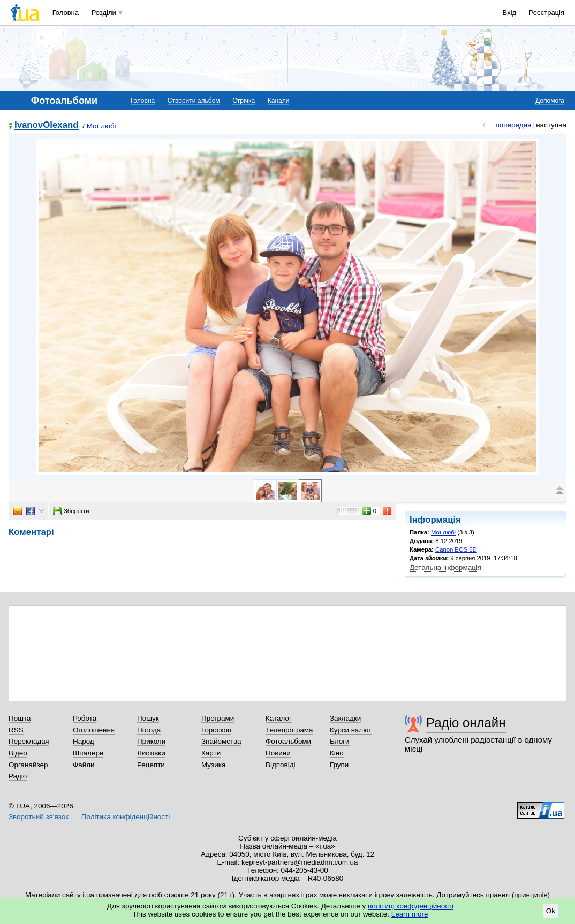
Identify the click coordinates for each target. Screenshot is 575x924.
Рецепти (151, 765)
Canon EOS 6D (456, 549)
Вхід (510, 13)
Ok (551, 911)
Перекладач (29, 741)
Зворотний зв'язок (39, 817)
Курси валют (351, 730)
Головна (66, 13)
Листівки (151, 753)
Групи (339, 765)
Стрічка (244, 101)
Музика (213, 765)
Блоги (340, 741)
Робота (85, 718)
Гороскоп (216, 730)
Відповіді (281, 765)
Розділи (104, 13)
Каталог (279, 718)
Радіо (18, 776)
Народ (84, 741)
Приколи (151, 741)
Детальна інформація (445, 567)
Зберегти (71, 511)
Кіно (337, 753)
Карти (211, 753)
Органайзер (28, 765)
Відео (18, 753)
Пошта (20, 718)
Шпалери (88, 753)
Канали (279, 101)
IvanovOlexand (47, 125)
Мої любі (101, 126)
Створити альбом (194, 101)
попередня (513, 125)
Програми (218, 718)
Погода (149, 730)
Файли (84, 765)
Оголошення (94, 730)
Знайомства (221, 741)
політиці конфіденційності (411, 906)
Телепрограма (289, 730)
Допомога (550, 101)
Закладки (345, 718)
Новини (278, 753)
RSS (16, 730)
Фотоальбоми (288, 741)
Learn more (410, 914)
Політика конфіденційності (126, 817)
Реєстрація (547, 13)
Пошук (148, 718)
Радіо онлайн (466, 723)
